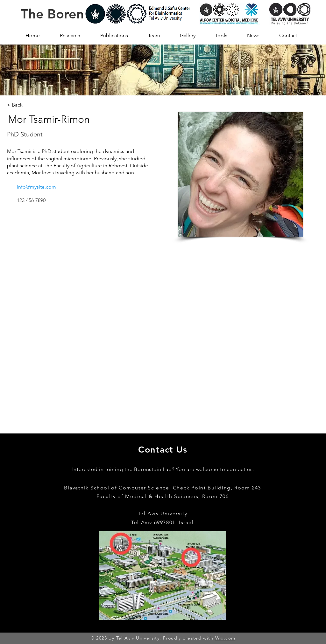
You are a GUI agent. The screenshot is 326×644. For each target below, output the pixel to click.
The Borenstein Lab (80, 14)
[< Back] (18, 105)
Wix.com (225, 638)
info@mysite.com (36, 187)
